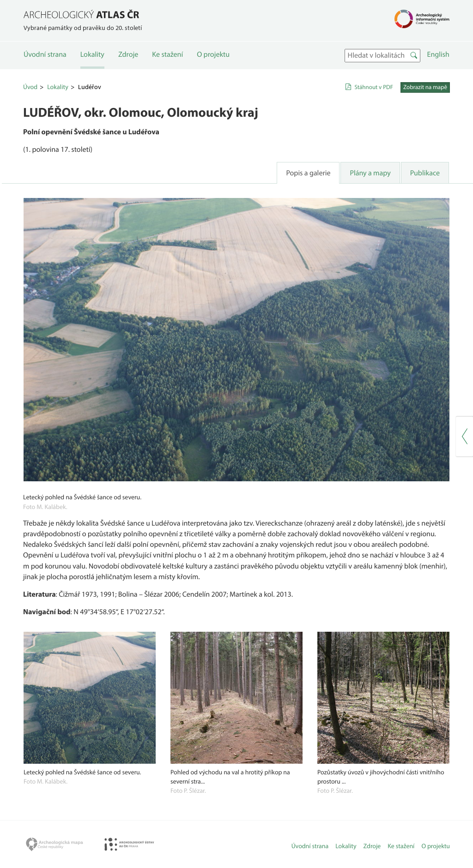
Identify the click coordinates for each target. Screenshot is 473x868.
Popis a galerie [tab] (308, 173)
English (438, 54)
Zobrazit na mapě (425, 87)
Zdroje (128, 54)
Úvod (30, 87)
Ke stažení (167, 54)
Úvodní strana (45, 54)
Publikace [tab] (425, 173)
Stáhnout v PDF (374, 87)
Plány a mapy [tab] (370, 173)
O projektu (213, 54)
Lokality (92, 54)
